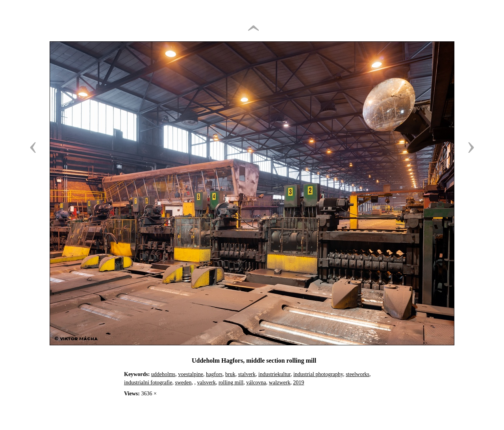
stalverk (247, 374)
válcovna (256, 383)
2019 (298, 383)
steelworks (358, 374)
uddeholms (163, 374)
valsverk (206, 383)
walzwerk (280, 383)
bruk (230, 374)
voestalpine (191, 374)
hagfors (214, 374)
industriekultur (274, 374)
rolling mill (231, 383)
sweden (183, 383)
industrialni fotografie (148, 383)
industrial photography (318, 374)
